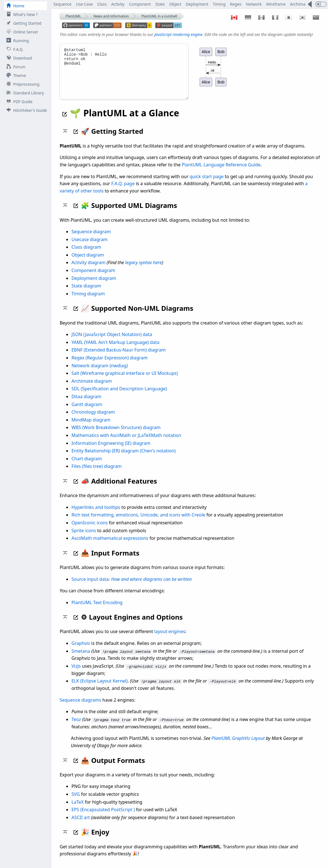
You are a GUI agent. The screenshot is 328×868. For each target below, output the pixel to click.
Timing (219, 4)
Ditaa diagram (86, 403)
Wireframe (276, 4)
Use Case (84, 4)
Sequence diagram (91, 238)
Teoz (76, 725)
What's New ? (21, 14)
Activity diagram (88, 269)
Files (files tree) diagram (96, 472)
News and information (111, 16)
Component (140, 4)
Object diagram (88, 261)
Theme (15, 75)
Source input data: (131, 585)
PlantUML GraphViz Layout (238, 744)
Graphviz (81, 649)
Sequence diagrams (80, 706)
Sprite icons (84, 537)
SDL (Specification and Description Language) (119, 395)
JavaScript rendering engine (178, 34)
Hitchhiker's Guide (26, 110)
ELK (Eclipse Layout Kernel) (99, 687)
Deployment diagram (94, 284)
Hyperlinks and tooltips (96, 513)
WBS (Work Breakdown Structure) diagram (116, 434)
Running (17, 41)
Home (14, 6)
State (160, 4)
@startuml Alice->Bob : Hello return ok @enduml (124, 74)
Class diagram (86, 253)
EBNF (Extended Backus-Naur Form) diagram (118, 356)
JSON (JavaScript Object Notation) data (112, 341)
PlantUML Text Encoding (97, 609)
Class (102, 4)
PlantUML (73, 16)
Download (18, 58)
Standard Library (24, 93)
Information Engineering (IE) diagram (111, 449)
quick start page (207, 183)
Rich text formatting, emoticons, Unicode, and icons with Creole (138, 521)
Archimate (299, 4)
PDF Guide (18, 102)
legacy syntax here (144, 269)
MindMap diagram (91, 426)
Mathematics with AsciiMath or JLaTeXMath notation (126, 441)
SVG (76, 800)
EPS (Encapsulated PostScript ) (103, 815)
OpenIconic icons (89, 529)
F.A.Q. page (123, 190)
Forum (15, 67)
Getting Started (23, 23)
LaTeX (78, 808)
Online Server (21, 32)
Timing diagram (88, 300)
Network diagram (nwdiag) (100, 372)
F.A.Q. (14, 49)
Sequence (62, 4)
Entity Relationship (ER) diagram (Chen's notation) (123, 457)
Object (175, 4)
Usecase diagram (89, 246)
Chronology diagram (93, 418)
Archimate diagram (92, 387)
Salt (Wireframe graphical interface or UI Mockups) (125, 379)
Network (254, 4)
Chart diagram (87, 465)
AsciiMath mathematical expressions (110, 544)
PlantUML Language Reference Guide (221, 171)
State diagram (86, 292)
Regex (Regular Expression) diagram (109, 364)
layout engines (170, 638)
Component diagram (93, 277)
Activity (118, 4)
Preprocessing (22, 84)
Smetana (81, 657)
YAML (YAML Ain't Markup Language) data (115, 348)
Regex (236, 4)
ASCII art (81, 823)
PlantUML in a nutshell (159, 16)
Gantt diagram (87, 411)
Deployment (197, 4)
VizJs (76, 672)
